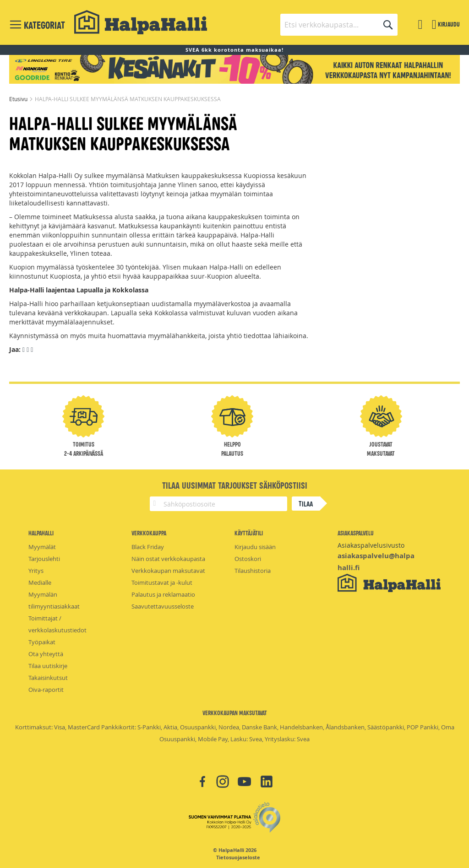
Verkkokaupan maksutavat (168, 571)
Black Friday (148, 547)
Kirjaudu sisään (255, 547)
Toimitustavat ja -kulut (162, 582)
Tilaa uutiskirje (48, 666)
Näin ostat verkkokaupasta (168, 559)
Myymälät (42, 547)
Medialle (40, 582)
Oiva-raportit (46, 690)
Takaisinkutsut (48, 678)
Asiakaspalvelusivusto (371, 545)
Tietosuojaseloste (238, 857)
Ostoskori (248, 559)
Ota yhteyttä (46, 654)
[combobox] (339, 25)
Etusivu (19, 99)
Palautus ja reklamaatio (163, 594)
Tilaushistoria (253, 571)
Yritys (36, 571)
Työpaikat (42, 642)
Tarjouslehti (44, 559)
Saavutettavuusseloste (163, 606)
